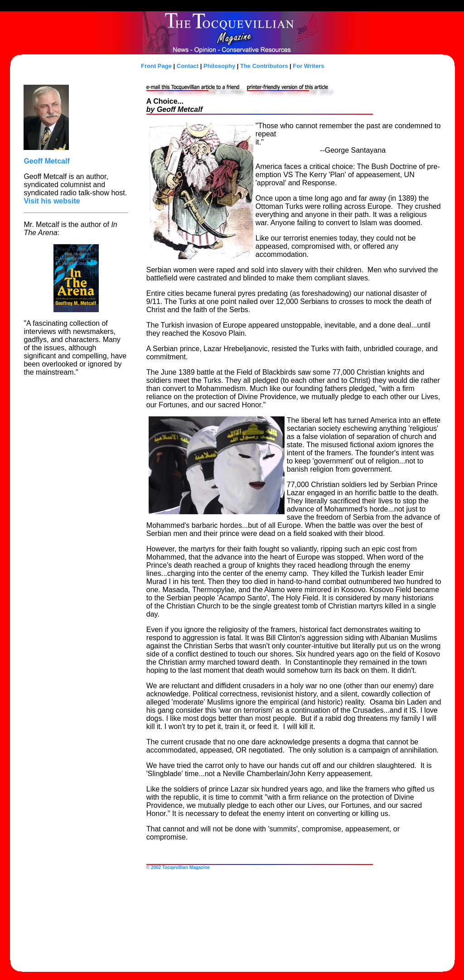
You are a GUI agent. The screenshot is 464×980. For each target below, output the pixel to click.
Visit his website (52, 201)
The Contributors (264, 66)
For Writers (308, 66)
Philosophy (219, 66)
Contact (188, 66)
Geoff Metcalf (46, 161)
